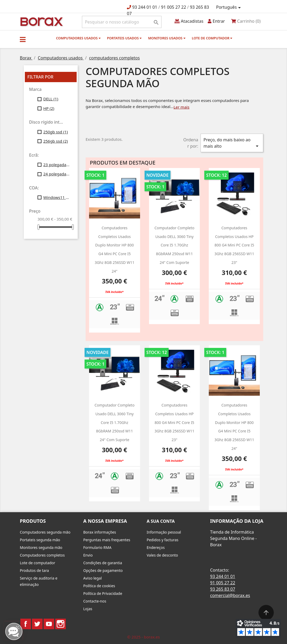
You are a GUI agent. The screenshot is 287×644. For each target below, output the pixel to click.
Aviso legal (92, 578)
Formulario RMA (97, 547)
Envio (88, 555)
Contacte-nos (95, 601)
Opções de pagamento (103, 570)
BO (41, 21)
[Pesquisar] (122, 22)
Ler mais (182, 107)
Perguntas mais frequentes (107, 540)
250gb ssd (56, 132)
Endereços (156, 547)
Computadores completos (42, 555)
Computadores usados (78, 38)
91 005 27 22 (173, 7)
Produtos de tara (34, 570)
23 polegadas (57, 165)
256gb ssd (56, 141)
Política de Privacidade (103, 593)
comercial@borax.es (230, 595)
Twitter (37, 624)
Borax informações (100, 532)
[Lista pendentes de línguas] (229, 7)
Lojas (88, 609)
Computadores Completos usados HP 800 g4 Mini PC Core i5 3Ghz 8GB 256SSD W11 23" (234, 245)
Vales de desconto (162, 555)
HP (49, 108)
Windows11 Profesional (57, 197)
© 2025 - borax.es (143, 637)
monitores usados (167, 38)
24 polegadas (57, 174)
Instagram (61, 624)
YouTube (49, 624)
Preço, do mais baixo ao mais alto (232, 143)
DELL (51, 99)
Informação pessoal (164, 532)
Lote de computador (212, 38)
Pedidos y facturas (163, 540)
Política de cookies (99, 586)
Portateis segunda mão (40, 540)
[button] (23, 39)
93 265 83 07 (223, 589)
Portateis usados (124, 38)
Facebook (26, 624)
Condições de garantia (103, 563)
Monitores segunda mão (41, 547)
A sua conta (161, 521)
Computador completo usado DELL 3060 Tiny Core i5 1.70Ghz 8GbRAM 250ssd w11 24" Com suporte (174, 245)
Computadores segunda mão (45, 532)
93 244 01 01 (145, 7)
